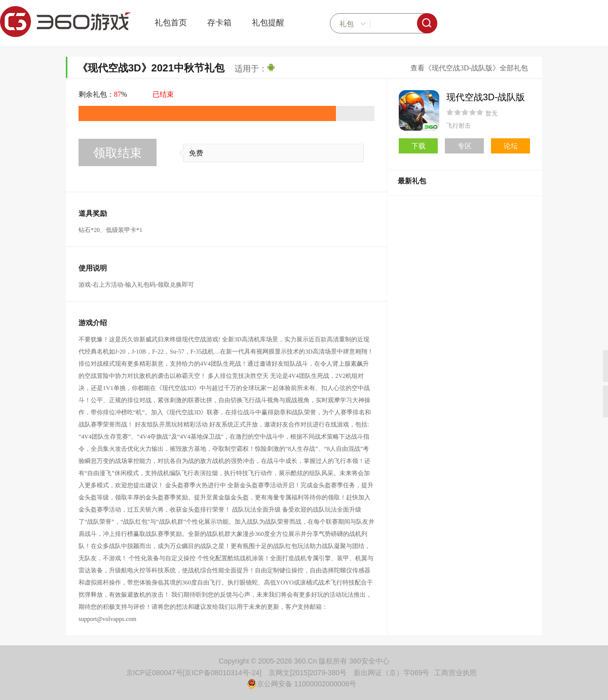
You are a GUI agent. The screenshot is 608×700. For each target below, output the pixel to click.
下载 (419, 146)
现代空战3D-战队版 (486, 97)
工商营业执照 (455, 673)
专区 (465, 146)
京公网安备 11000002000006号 (302, 684)
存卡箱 (219, 23)
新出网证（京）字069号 (391, 673)
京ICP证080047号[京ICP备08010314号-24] (194, 673)
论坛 (511, 146)
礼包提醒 (268, 23)
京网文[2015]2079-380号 (308, 673)
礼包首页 (171, 23)
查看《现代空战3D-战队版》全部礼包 (469, 68)
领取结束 (118, 153)
